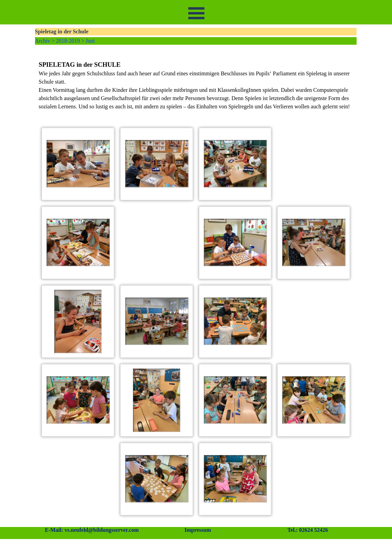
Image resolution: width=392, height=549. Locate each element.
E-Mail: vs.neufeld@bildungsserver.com (92, 530)
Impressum (198, 530)
